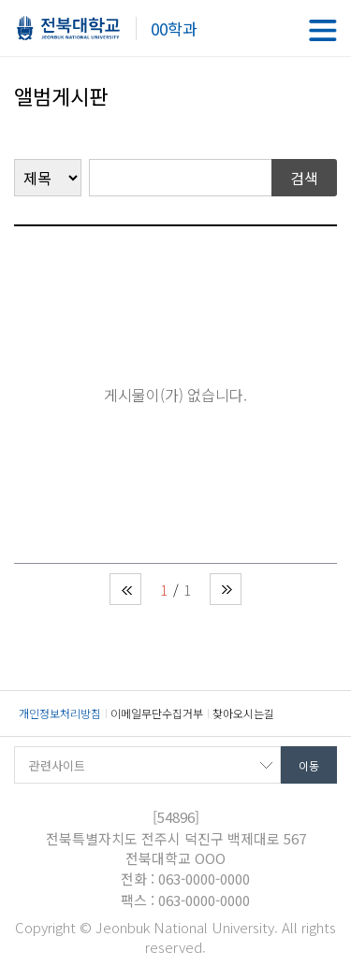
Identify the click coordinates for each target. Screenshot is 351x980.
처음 (125, 589)
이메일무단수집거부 (157, 713)
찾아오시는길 (243, 713)
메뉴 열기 (323, 30)
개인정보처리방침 (60, 713)
